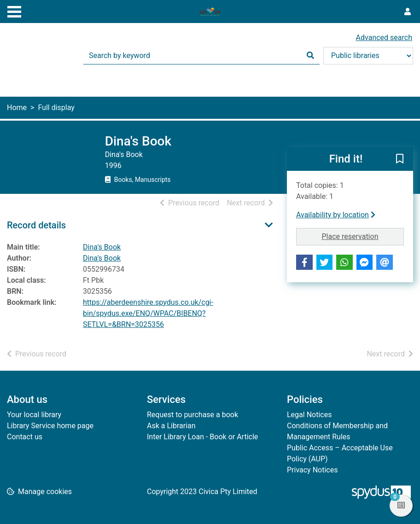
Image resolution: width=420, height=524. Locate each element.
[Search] (310, 56)
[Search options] (368, 56)
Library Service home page (50, 426)
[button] (400, 159)
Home (17, 108)
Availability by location (336, 215)
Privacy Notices (312, 470)
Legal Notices (309, 415)
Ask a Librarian (171, 426)
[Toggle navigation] (14, 11)
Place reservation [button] (363, 236)
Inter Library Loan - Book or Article (202, 437)
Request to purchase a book (192, 415)
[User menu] (408, 12)
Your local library (34, 415)
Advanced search (384, 38)
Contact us (25, 437)
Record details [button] (36, 225)
